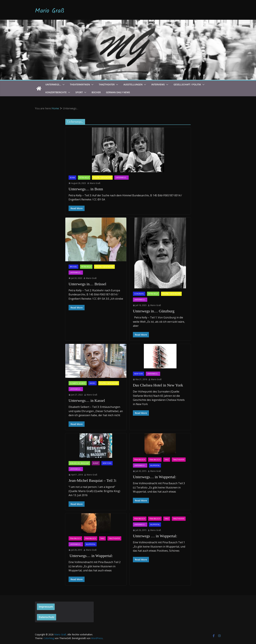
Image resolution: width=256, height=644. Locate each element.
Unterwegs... (121, 178)
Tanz (167, 460)
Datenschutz (47, 617)
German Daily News (118, 92)
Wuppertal (155, 465)
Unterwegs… (53, 84)
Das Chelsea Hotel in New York (158, 385)
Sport (79, 92)
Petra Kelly (84, 178)
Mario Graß (50, 11)
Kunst (96, 463)
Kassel (92, 383)
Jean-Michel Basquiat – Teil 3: (93, 480)
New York (139, 374)
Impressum (46, 607)
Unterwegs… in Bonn (86, 189)
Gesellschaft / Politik (187, 84)
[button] (63, 85)
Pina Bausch (140, 460)
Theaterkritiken (80, 84)
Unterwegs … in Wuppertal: (155, 536)
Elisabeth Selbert (78, 383)
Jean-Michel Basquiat (79, 463)
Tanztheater (107, 84)
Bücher (96, 92)
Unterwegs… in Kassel (87, 401)
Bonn (72, 178)
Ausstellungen (133, 84)
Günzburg (139, 294)
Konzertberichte (56, 92)
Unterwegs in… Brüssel (87, 284)
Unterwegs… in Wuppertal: (155, 477)
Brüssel (73, 267)
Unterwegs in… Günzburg (154, 311)
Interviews (158, 84)
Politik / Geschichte (102, 178)
